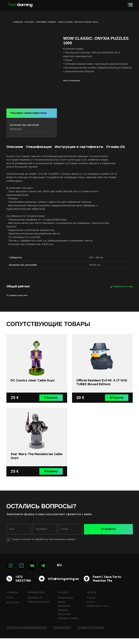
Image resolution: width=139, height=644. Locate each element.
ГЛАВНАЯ (18, 22)
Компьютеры (36, 598)
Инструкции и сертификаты (79, 152)
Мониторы (64, 620)
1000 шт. (96, 271)
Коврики (63, 616)
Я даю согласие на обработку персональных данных (44, 545)
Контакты (13, 609)
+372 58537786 (23, 585)
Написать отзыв (123, 293)
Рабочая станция (38, 608)
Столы (91, 608)
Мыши (62, 608)
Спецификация (39, 152)
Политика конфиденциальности (27, 633)
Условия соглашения (90, 633)
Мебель (92, 598)
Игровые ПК (35, 604)
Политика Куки (62, 633)
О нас (10, 603)
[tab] (15, 153)
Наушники (64, 612)
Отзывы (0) (115, 152)
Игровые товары (46, 22)
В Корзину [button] (51, 404)
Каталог (30, 22)
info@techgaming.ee (63, 585)
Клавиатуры (65, 604)
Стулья (91, 604)
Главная (12, 598)
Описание (15, 152)
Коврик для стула (98, 612)
